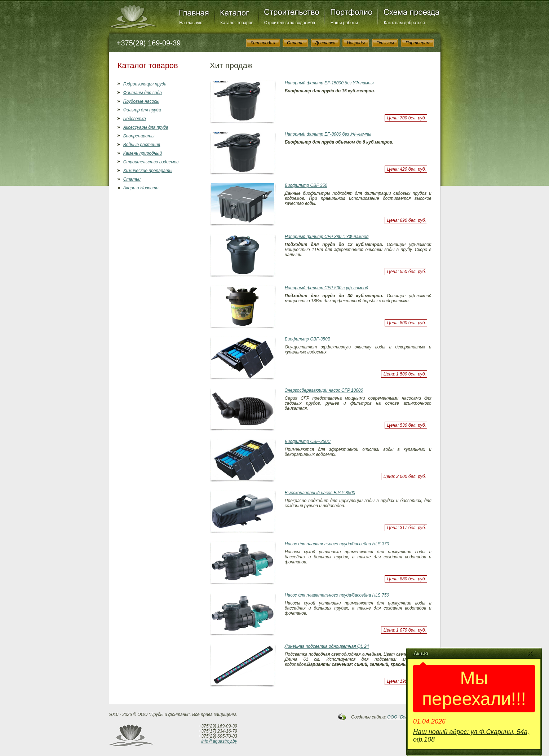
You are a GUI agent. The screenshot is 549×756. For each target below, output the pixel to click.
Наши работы (344, 23)
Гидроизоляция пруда (145, 84)
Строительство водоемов (290, 23)
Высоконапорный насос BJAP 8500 (320, 493)
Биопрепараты (139, 136)
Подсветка (135, 119)
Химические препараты (148, 171)
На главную (191, 23)
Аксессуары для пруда (146, 127)
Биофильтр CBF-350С (308, 441)
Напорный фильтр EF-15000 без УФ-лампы (329, 83)
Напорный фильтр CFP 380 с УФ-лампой (327, 237)
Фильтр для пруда (142, 110)
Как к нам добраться (404, 23)
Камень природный (143, 153)
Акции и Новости (141, 188)
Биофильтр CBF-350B (308, 339)
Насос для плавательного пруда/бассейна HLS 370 (337, 544)
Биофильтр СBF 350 (306, 185)
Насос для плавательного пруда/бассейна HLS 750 (337, 595)
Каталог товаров (237, 23)
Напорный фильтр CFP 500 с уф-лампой (327, 288)
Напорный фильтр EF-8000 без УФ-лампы (328, 134)
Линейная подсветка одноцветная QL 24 (327, 646)
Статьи (132, 179)
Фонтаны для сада (143, 93)
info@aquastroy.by (219, 741)
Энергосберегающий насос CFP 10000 (324, 390)
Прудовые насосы (141, 101)
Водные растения (142, 145)
